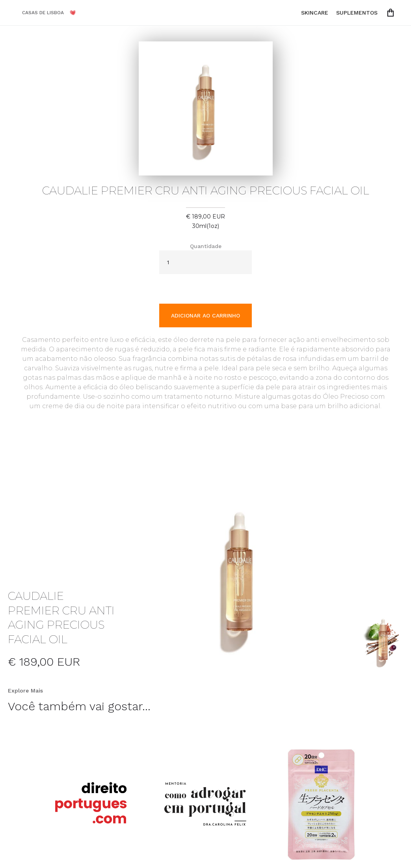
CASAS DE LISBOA (43, 13)
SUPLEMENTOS (357, 13)
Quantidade (206, 246)
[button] (392, 13)
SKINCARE (315, 13)
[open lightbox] (240, 577)
